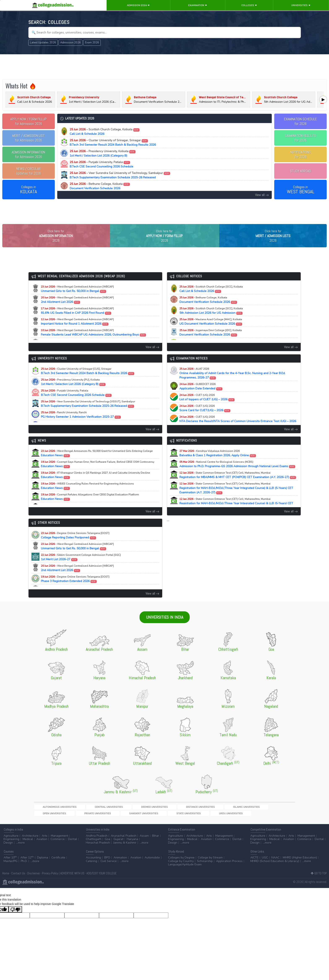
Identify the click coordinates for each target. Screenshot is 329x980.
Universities (301, 5)
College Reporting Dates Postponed (75, 543)
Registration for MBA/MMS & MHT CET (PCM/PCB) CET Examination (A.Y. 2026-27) (238, 483)
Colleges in (29, 190)
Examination (198, 5)
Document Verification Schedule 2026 (100, 186)
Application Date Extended (201, 394)
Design (8, 852)
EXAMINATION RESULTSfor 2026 (300, 138)
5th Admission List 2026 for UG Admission (211, 319)
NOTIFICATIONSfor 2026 (301, 154)
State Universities (47, 822)
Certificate (58, 867)
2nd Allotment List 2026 (77, 308)
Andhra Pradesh (97, 845)
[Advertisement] (164, 67)
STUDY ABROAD (300, 171)
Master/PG (10, 870)
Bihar (156, 845)
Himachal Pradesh (98, 852)
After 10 (10, 867)
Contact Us (18, 882)
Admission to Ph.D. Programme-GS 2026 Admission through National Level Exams (237, 472)
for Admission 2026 (28, 121)
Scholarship (205, 870)
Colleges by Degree (181, 867)
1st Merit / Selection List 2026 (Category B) (103, 153)
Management (59, 845)
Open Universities (209, 815)
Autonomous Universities (52, 815)
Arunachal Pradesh (124, 845)
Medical (28, 848)
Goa (107, 848)
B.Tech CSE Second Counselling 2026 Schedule (101, 164)
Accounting (93, 867)
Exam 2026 (92, 43)
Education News (97, 461)
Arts (45, 845)
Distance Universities (149, 815)
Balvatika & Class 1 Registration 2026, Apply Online (218, 461)
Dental (72, 848)
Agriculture (11, 845)
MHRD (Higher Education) (300, 867)
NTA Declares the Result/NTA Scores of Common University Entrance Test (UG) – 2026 (238, 429)
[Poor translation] (15, 918)
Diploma (43, 867)
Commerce (58, 848)
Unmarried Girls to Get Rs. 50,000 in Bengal (77, 297)
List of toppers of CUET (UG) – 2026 (207, 405)
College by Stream (210, 867)
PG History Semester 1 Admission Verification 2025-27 (81, 423)
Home (6, 882)
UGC (265, 867)
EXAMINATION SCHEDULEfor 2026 (300, 121)
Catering (91, 870)
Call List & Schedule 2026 (105, 132)
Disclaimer (34, 882)
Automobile (152, 867)
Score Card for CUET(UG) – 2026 (205, 416)
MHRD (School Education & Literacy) (275, 870)
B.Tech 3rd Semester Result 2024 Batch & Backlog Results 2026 (113, 143)
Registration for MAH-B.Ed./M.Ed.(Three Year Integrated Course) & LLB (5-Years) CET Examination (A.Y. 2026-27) (236, 496)
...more (20, 852)
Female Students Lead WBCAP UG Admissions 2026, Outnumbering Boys (94, 340)
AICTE (254, 867)
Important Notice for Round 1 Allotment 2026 (77, 329)
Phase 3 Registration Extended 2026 (75, 587)
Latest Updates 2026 (43, 43)
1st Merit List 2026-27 (81, 565)
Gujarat (118, 848)
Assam (144, 845)
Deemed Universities (118, 815)
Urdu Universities (75, 822)
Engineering (11, 848)
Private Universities (238, 815)
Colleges (249, 5)
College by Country (181, 870)
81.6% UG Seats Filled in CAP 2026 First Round (77, 319)
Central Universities (87, 815)
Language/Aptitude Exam (185, 874)
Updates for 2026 (29, 171)
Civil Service (109, 870)
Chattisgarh (94, 848)
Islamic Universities (180, 815)
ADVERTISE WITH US (72, 882)
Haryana (132, 848)
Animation (120, 867)
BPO (107, 867)
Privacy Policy (50, 882)
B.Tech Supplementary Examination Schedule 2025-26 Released (120, 175)
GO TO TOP (319, 882)
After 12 (27, 867)
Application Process (229, 870)
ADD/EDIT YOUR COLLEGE (102, 882)
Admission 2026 (138, 5)
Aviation (42, 848)
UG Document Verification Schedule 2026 (211, 329)
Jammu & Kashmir (125, 852)
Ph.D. (24, 870)
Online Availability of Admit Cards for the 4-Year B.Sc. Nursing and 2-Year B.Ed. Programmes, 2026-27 (232, 381)
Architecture (30, 845)
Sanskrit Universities (269, 815)
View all (262, 195)
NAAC (275, 867)
